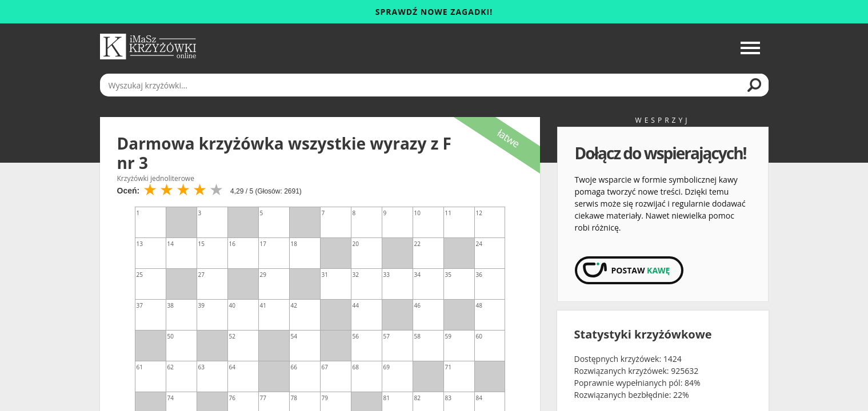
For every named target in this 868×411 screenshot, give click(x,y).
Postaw (641, 270)
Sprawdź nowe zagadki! (434, 12)
